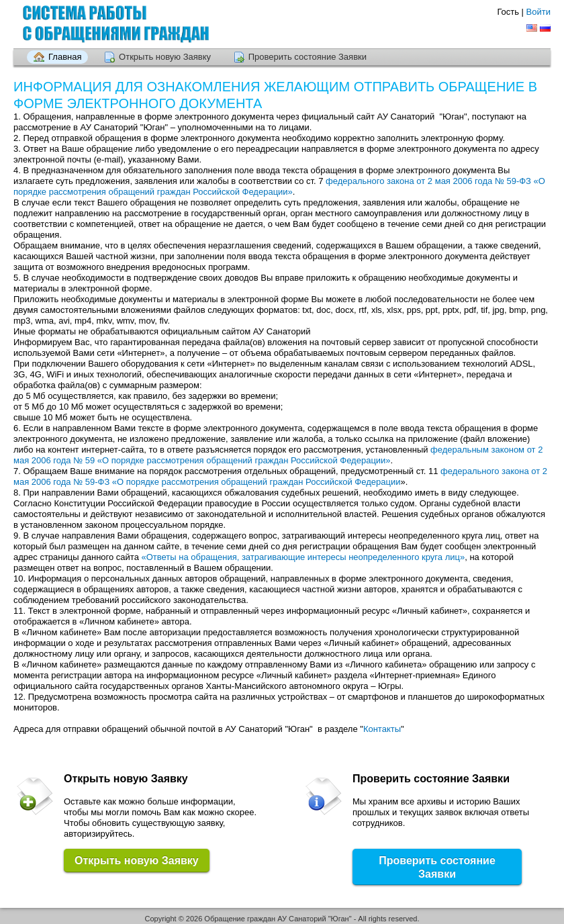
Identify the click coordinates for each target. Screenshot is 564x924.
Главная (65, 57)
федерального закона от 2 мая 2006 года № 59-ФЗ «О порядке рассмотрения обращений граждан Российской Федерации (280, 476)
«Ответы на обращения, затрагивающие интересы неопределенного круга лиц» (303, 557)
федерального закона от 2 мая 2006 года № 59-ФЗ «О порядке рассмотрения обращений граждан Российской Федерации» (279, 186)
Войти (538, 12)
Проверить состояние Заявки (308, 57)
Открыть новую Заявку (165, 57)
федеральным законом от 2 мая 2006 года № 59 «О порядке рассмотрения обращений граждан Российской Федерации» (278, 455)
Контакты (382, 729)
